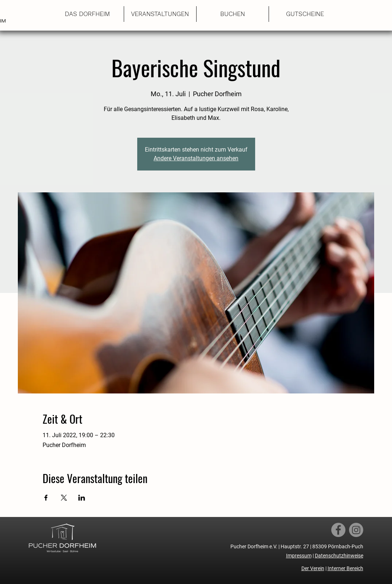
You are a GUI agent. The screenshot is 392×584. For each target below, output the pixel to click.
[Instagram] (356, 530)
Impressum (299, 556)
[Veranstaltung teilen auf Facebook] (46, 498)
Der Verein (313, 568)
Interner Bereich (345, 568)
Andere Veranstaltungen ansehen (196, 158)
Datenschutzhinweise (339, 556)
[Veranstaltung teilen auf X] (64, 498)
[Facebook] (338, 530)
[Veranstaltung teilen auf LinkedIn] (82, 498)
